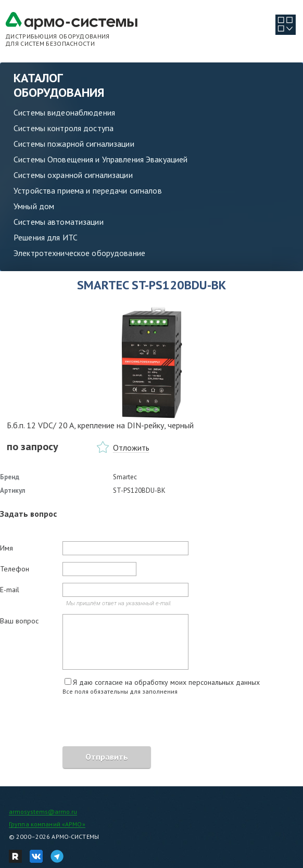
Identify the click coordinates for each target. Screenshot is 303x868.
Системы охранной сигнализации (73, 175)
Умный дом (34, 206)
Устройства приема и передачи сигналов (88, 190)
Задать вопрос (28, 514)
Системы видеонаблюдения (64, 112)
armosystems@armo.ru (43, 812)
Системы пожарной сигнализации (74, 144)
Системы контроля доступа (64, 128)
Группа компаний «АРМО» (47, 824)
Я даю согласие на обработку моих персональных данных (166, 682)
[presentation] (79, 722)
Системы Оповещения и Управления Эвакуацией (100, 159)
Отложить (131, 448)
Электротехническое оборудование (79, 253)
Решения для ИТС (46, 237)
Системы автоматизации (59, 222)
